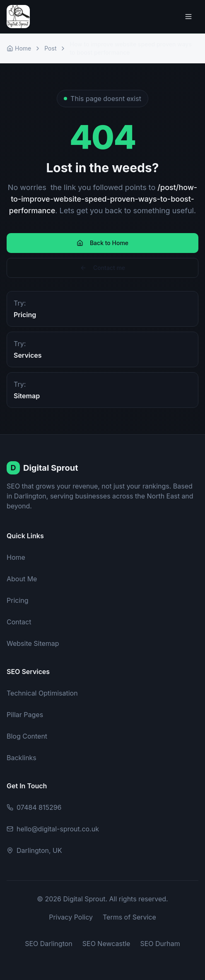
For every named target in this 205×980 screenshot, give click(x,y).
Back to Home (102, 243)
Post (50, 48)
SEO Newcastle (106, 944)
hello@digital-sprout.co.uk (53, 829)
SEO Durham (160, 944)
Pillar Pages (25, 715)
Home (19, 48)
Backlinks (22, 758)
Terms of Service (129, 917)
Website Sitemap (33, 643)
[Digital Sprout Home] (18, 17)
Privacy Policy (71, 917)
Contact (19, 622)
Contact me (102, 268)
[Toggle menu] (188, 17)
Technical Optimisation (42, 693)
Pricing (18, 600)
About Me (22, 579)
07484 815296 (34, 807)
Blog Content (27, 736)
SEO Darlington (49, 944)
